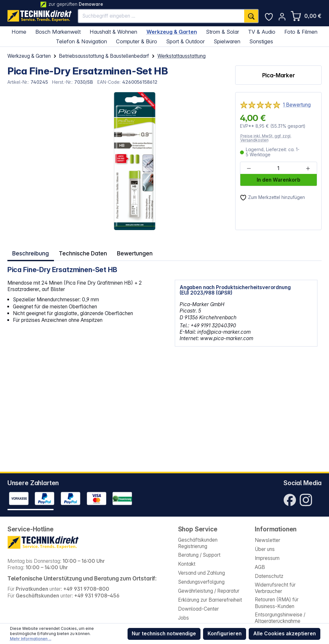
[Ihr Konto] (282, 17)
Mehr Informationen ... (31, 639)
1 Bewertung (297, 105)
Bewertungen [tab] (128, 252)
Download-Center (198, 609)
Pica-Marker (279, 75)
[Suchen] (251, 16)
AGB (260, 567)
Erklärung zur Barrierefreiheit (210, 600)
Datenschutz (269, 576)
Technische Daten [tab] (79, 252)
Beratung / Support (199, 555)
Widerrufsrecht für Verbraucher (275, 588)
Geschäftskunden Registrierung (198, 543)
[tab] (30, 252)
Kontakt (187, 564)
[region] (118, 161)
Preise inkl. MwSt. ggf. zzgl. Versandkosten (266, 138)
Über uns (265, 549)
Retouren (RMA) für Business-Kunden (277, 603)
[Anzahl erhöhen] (308, 168)
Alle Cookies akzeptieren (285, 634)
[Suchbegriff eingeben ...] (161, 16)
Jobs (183, 618)
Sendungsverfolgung (201, 582)
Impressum (267, 558)
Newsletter (267, 540)
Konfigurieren (225, 634)
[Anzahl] (278, 168)
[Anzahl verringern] (249, 168)
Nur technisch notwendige (164, 634)
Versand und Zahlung (201, 573)
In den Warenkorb (279, 180)
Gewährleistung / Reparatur (209, 591)
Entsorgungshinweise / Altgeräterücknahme (280, 618)
